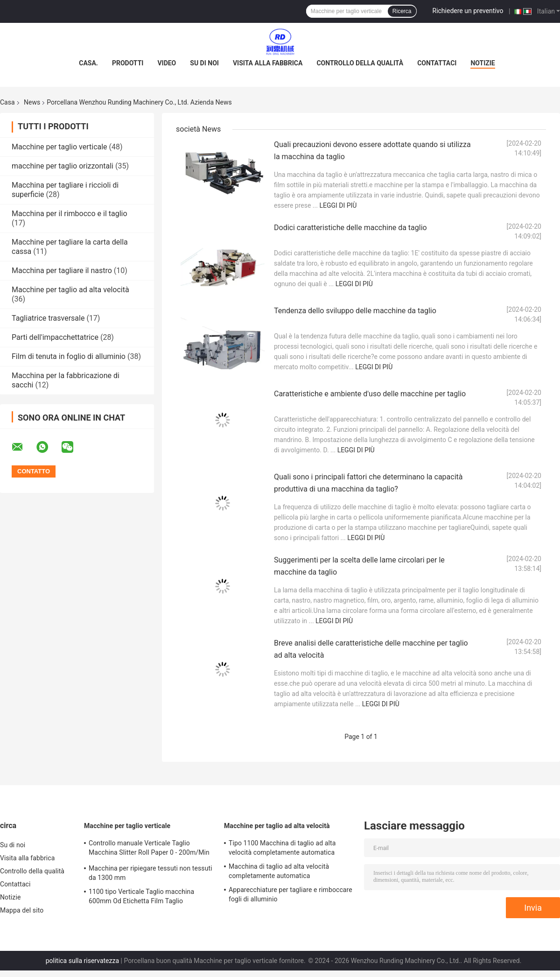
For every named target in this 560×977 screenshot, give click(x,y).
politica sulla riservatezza (82, 961)
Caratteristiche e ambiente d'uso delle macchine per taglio (370, 394)
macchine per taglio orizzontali (63, 166)
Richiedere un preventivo (468, 11)
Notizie (483, 63)
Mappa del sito (22, 910)
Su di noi (204, 63)
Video (167, 63)
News (32, 102)
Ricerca (402, 11)
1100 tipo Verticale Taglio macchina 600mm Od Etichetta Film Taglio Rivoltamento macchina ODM (141, 898)
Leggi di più (338, 205)
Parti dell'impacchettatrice (55, 337)
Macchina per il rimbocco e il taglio (70, 214)
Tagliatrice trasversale (48, 318)
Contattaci (437, 63)
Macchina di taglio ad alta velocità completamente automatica (279, 871)
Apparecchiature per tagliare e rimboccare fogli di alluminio (290, 894)
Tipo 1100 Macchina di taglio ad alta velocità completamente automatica (282, 848)
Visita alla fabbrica (268, 63)
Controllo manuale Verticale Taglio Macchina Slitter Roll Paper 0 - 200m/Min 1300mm (149, 849)
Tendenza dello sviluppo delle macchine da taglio (355, 311)
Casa (7, 102)
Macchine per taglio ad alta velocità (70, 290)
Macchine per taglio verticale (59, 147)
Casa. (88, 63)
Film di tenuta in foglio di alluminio (69, 356)
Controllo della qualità (360, 63)
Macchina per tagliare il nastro (62, 271)
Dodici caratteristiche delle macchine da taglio (350, 228)
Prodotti (128, 63)
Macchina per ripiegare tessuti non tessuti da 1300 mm (150, 873)
